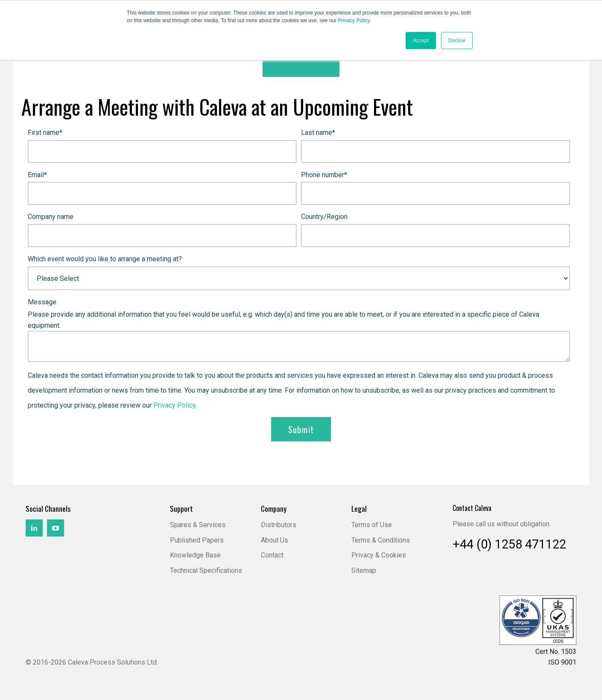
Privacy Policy (354, 20)
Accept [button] (421, 41)
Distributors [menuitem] (279, 525)
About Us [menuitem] (275, 540)
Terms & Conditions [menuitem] (381, 540)
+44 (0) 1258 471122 (509, 544)
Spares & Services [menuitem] (198, 525)
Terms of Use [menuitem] (372, 525)
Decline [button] (457, 41)
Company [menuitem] (274, 509)
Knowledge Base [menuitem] (195, 555)
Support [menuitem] (181, 509)
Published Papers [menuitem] (197, 540)
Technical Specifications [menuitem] (206, 570)
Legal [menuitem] (359, 509)
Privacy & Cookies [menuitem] (379, 555)
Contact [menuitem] (272, 555)
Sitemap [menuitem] (364, 570)
